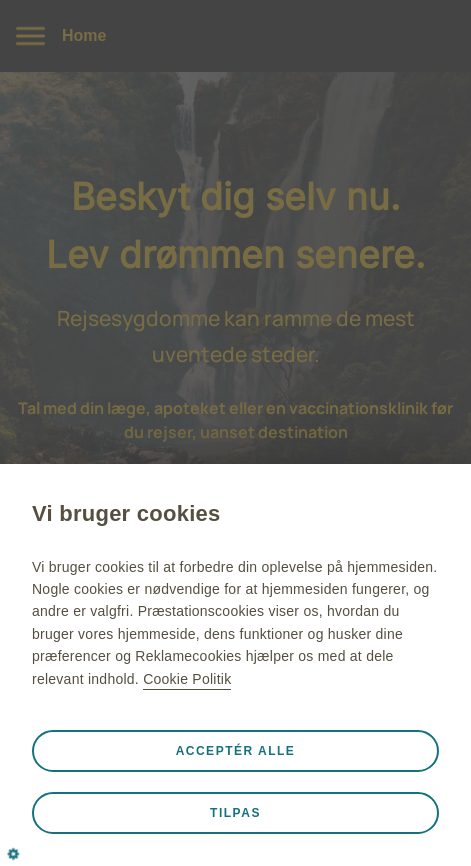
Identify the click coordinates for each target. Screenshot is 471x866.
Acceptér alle (236, 751)
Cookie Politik (187, 679)
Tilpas (235, 813)
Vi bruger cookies (126, 513)
